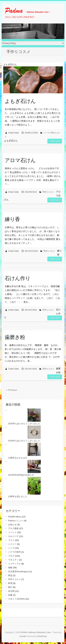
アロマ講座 (13, 528)
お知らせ (12, 525)
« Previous (12, 390)
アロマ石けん (20, 160)
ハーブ (46, 133)
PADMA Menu (15, 517)
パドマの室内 (14, 552)
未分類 (11, 591)
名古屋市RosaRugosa (18, 571)
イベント (12, 532)
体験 (10, 568)
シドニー (12, 544)
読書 (10, 595)
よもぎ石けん (20, 101)
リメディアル (14, 564)
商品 (10, 575)
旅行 (10, 587)
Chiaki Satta (13, 133)
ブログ (11, 556)
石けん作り (18, 278)
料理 (10, 583)
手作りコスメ (48, 192)
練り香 (12, 219)
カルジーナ (13, 536)
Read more (55, 141)
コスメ (11, 540)
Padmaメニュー (16, 521)
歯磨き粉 (15, 337)
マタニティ (13, 560)
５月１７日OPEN (16, 599)
